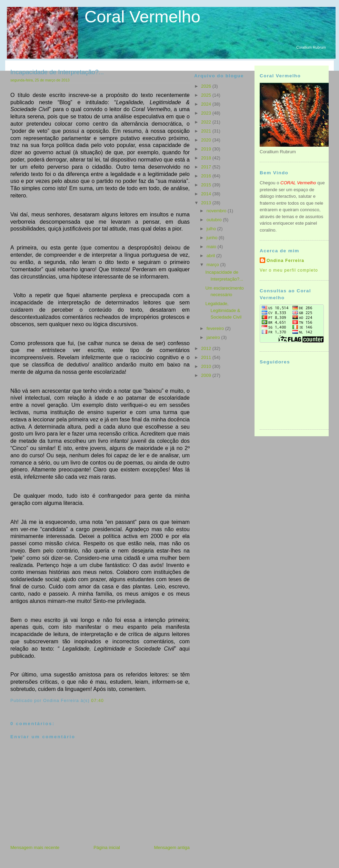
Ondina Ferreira (285, 261)
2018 (207, 158)
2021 (207, 131)
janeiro (214, 337)
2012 (207, 348)
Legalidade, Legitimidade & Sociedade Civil (223, 310)
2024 (207, 104)
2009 (207, 375)
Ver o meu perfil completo (289, 270)
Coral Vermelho (142, 17)
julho (212, 229)
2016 (207, 176)
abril (211, 256)
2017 (207, 167)
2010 (207, 366)
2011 (207, 357)
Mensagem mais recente (35, 847)
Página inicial (107, 847)
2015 (207, 185)
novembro (217, 211)
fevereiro (216, 328)
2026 (207, 86)
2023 (207, 113)
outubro (215, 220)
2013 (207, 203)
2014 (207, 194)
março (213, 265)
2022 (207, 122)
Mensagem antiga (172, 847)
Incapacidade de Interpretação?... (57, 72)
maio (212, 247)
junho (213, 238)
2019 (207, 149)
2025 (207, 95)
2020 (207, 140)
